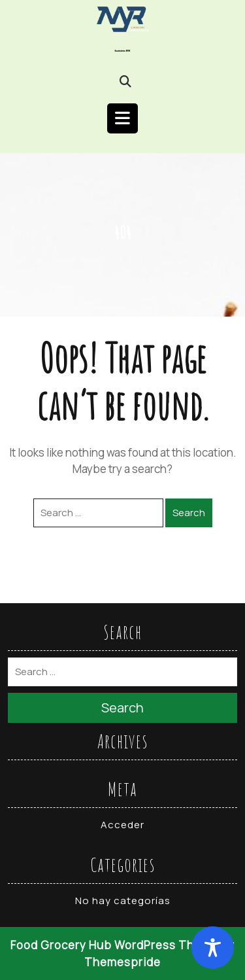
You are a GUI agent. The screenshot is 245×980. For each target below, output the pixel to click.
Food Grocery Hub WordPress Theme (114, 945)
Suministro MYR (123, 51)
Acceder (122, 825)
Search (189, 513)
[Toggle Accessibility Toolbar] (213, 948)
